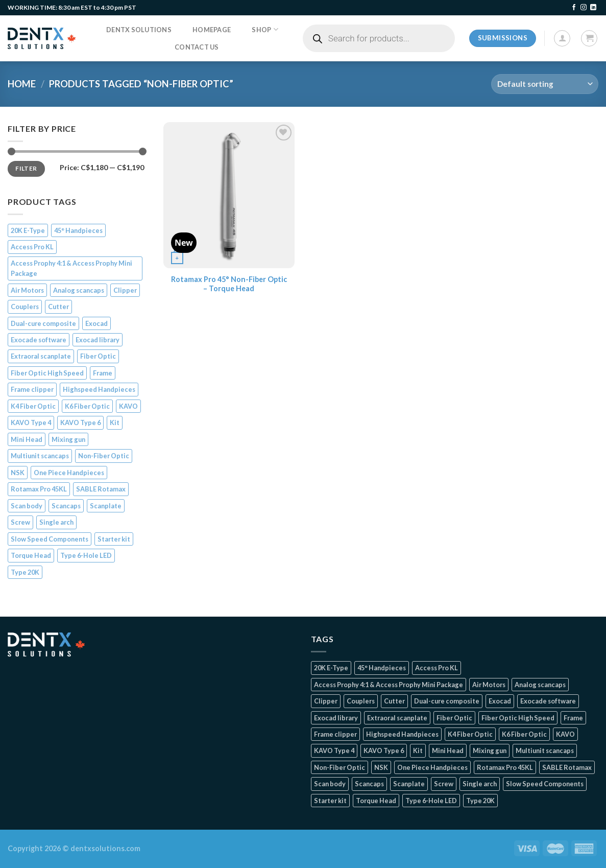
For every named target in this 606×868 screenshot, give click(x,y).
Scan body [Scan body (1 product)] (27, 506)
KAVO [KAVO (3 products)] (128, 406)
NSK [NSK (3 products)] (18, 473)
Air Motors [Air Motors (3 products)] (27, 290)
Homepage (212, 30)
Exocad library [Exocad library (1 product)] (98, 340)
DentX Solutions (139, 30)
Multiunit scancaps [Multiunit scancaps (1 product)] (40, 456)
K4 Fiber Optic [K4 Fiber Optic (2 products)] (33, 406)
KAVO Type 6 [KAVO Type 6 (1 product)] (80, 423)
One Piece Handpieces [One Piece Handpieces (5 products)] (69, 473)
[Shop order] (545, 84)
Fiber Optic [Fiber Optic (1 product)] (98, 356)
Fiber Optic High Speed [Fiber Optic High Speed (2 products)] (47, 373)
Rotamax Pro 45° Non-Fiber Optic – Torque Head (229, 284)
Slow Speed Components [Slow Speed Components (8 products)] (50, 539)
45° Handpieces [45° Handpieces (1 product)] (78, 230)
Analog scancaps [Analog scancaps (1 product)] (79, 290)
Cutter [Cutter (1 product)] (58, 307)
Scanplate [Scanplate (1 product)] (106, 506)
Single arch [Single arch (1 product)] (56, 522)
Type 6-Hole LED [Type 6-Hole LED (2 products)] (86, 555)
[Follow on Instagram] (584, 8)
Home (22, 84)
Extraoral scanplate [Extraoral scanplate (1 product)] (41, 356)
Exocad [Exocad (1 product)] (96, 323)
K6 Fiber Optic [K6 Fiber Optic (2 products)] (87, 406)
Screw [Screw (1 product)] (20, 522)
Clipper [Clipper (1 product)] (125, 290)
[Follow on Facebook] (574, 8)
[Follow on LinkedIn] (593, 8)
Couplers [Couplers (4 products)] (25, 307)
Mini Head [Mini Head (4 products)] (27, 439)
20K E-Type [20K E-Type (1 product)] (28, 230)
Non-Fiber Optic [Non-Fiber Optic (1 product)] (104, 456)
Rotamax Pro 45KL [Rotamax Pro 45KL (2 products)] (39, 489)
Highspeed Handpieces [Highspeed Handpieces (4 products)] (99, 389)
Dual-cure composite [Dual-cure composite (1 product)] (43, 323)
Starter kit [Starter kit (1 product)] (114, 539)
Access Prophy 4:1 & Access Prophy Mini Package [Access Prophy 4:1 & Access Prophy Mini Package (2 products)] (71, 268)
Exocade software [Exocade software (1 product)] (39, 340)
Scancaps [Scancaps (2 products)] (66, 506)
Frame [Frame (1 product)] (103, 373)
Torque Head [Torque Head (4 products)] (31, 555)
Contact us (197, 47)
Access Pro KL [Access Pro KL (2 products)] (32, 247)
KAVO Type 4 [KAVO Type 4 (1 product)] (31, 423)
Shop (265, 29)
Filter (26, 168)
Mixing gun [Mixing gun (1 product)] (68, 439)
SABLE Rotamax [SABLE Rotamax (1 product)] (101, 489)
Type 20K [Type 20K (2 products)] (25, 572)
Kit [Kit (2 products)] (115, 423)
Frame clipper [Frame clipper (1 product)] (32, 389)
